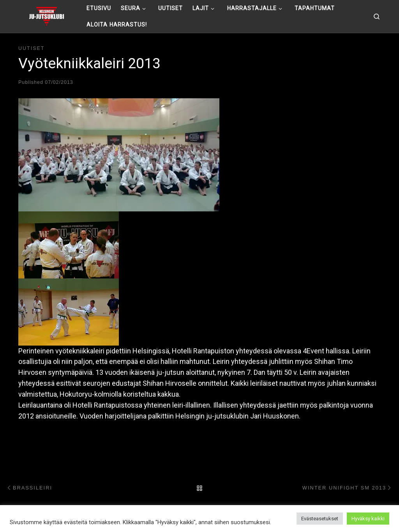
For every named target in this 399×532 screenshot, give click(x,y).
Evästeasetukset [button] (320, 519)
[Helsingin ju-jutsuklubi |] (47, 16)
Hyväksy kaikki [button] (368, 519)
